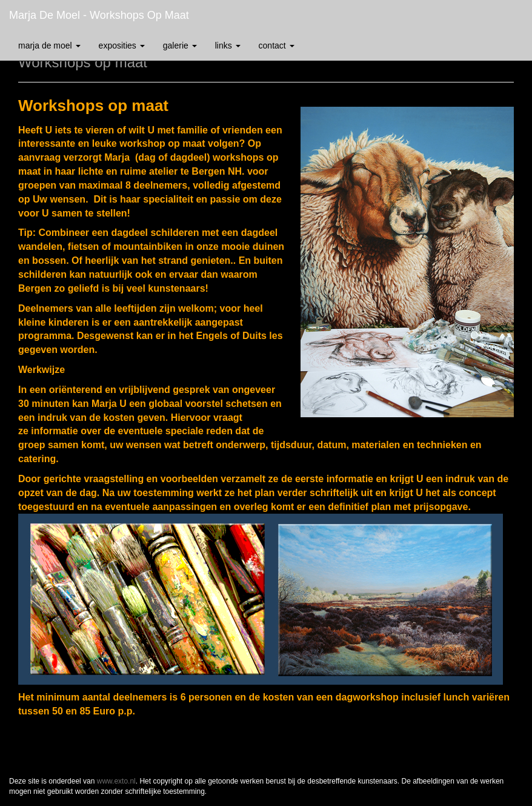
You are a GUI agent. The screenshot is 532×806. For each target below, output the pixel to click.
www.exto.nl (116, 781)
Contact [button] (277, 45)
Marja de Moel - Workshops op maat (99, 15)
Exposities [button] (122, 45)
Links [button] (228, 45)
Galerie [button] (180, 45)
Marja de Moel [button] (49, 45)
